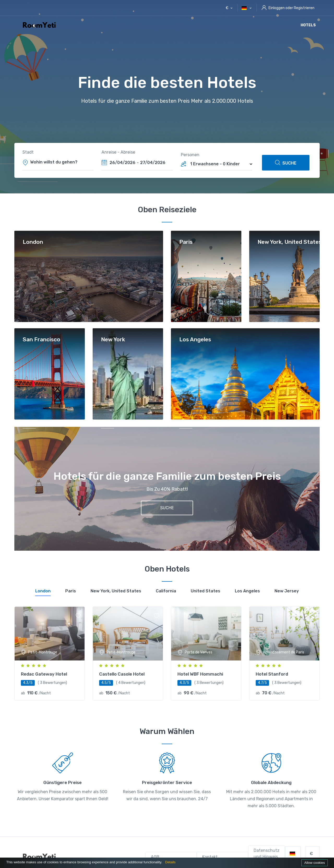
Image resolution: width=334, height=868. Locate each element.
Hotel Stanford (272, 674)
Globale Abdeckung (271, 782)
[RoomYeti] (40, 857)
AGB (155, 857)
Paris (186, 242)
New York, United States (290, 242)
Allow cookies (315, 863)
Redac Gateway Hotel (44, 674)
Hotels (308, 25)
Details (170, 862)
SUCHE (286, 163)
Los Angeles (195, 340)
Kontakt (210, 857)
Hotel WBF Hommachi (200, 674)
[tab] (43, 592)
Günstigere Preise (62, 782)
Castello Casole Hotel (122, 674)
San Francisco (41, 340)
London (33, 242)
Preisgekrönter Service (167, 782)
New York (113, 340)
